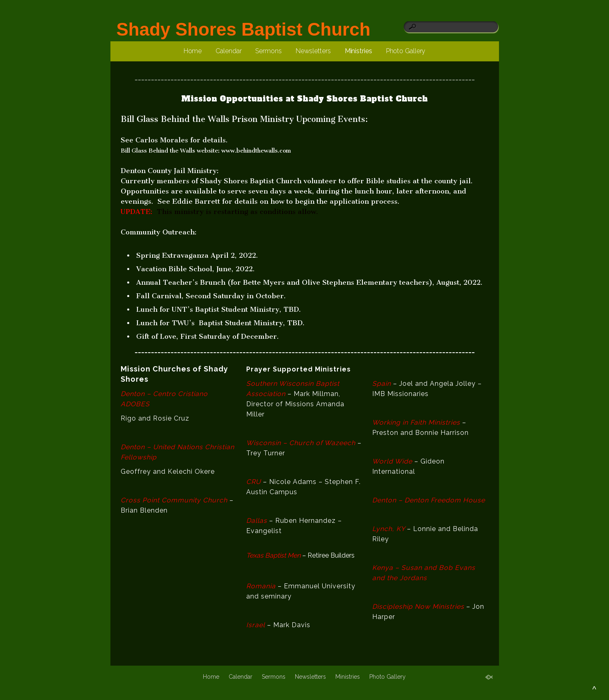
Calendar (228, 51)
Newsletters (313, 51)
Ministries (358, 51)
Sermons (268, 51)
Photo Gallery (406, 51)
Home (193, 51)
